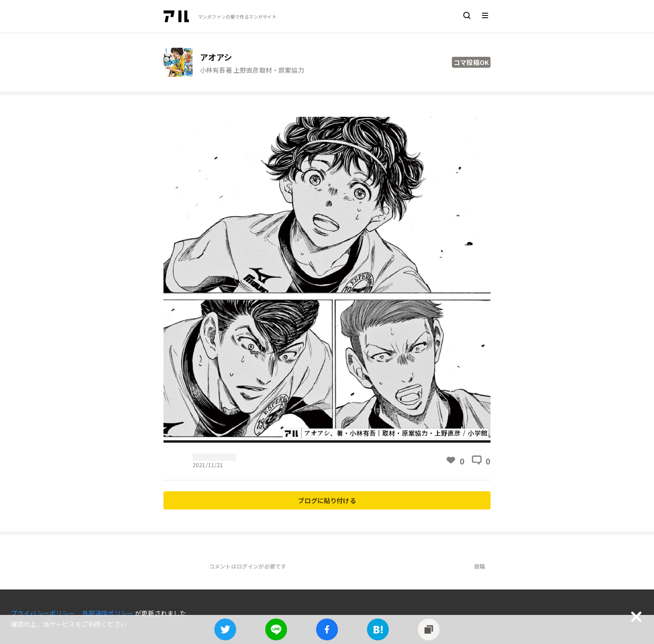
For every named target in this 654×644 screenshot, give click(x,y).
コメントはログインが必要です (248, 566)
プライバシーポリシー (44, 613)
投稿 (480, 566)
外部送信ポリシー (109, 613)
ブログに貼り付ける (327, 500)
